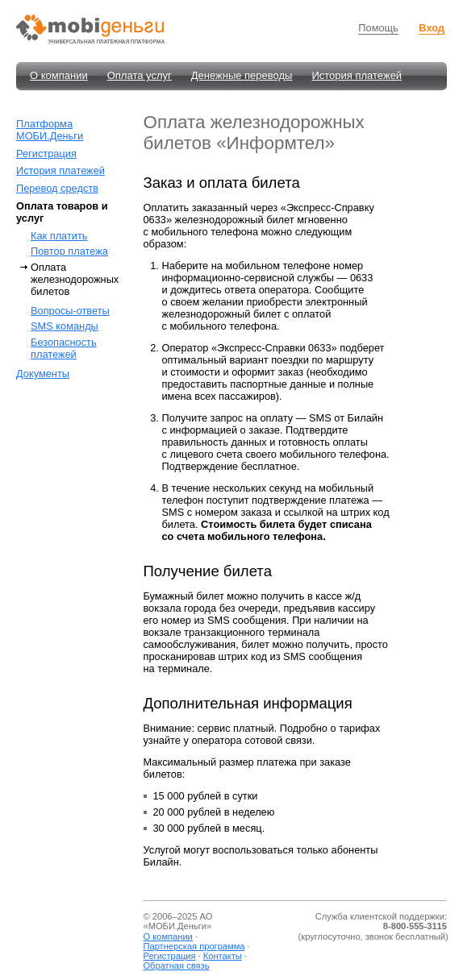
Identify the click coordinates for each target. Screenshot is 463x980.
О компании (59, 75)
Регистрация (46, 154)
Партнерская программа (194, 946)
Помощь (378, 28)
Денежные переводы (242, 75)
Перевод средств (57, 188)
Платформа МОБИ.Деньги (50, 130)
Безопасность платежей (64, 348)
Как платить (59, 236)
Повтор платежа (69, 251)
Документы (43, 374)
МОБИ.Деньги (177, 926)
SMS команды (65, 326)
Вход (432, 28)
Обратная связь (176, 965)
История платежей (357, 75)
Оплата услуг (140, 75)
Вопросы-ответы (70, 311)
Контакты (223, 956)
